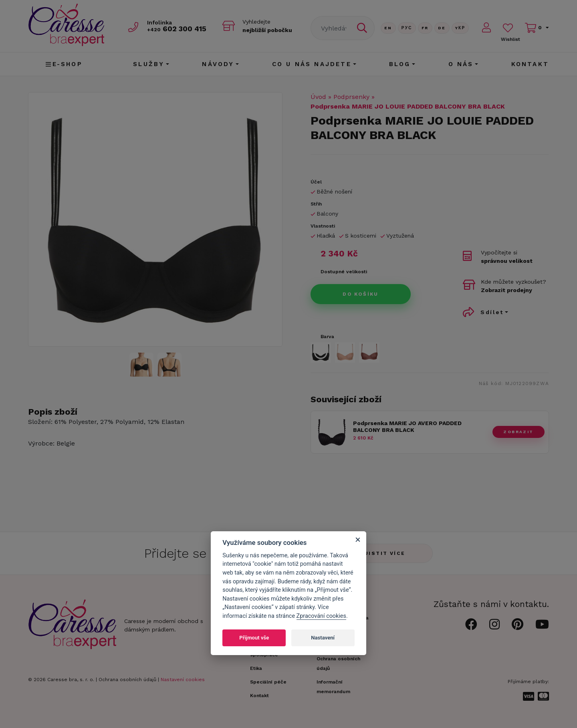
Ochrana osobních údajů (127, 680)
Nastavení (323, 638)
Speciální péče (268, 682)
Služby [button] (149, 64)
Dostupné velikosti (344, 272)
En (388, 28)
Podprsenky (351, 97)
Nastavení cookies (183, 680)
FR (425, 28)
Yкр (460, 28)
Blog (400, 64)
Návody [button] (218, 64)
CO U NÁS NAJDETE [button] (312, 64)
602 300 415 (177, 29)
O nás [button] (461, 64)
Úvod (318, 97)
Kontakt (530, 64)
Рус (407, 28)
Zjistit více (383, 553)
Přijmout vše (254, 638)
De (442, 28)
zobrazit (518, 432)
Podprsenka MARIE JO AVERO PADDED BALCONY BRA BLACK (407, 427)
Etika (256, 668)
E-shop (64, 64)
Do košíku (361, 294)
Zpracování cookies (321, 616)
